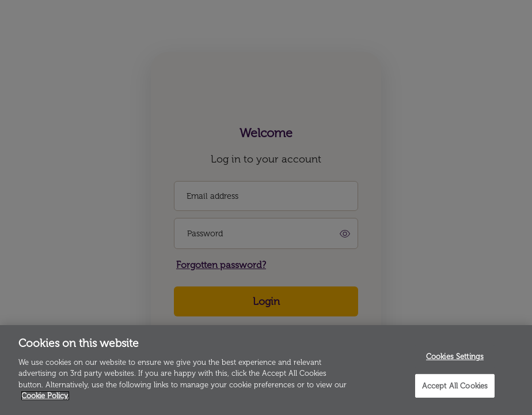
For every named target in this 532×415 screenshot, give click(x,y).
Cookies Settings (455, 356)
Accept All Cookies (455, 385)
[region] (266, 370)
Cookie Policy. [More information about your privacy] (45, 396)
